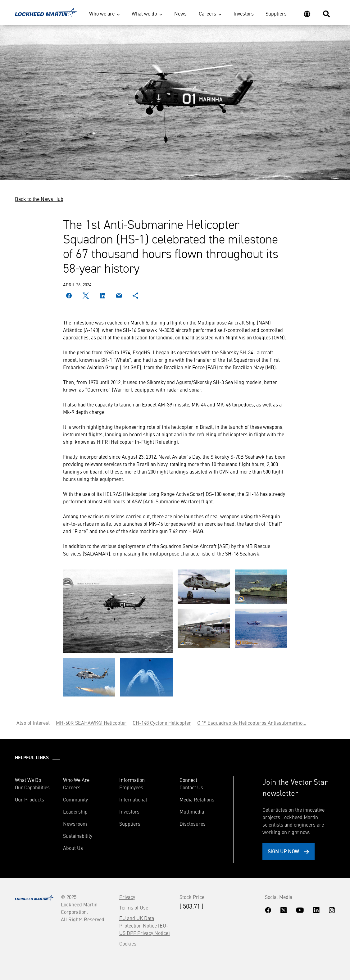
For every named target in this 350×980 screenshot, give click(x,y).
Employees (131, 787)
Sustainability (78, 836)
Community (75, 799)
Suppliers (276, 13)
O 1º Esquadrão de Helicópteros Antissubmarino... (252, 723)
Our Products (30, 799)
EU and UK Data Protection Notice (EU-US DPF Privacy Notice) (145, 925)
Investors (244, 13)
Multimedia (192, 811)
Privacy (127, 897)
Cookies (128, 943)
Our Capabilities (32, 787)
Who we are (102, 13)
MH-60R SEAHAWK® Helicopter (91, 723)
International (133, 799)
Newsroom (75, 823)
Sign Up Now (283, 851)
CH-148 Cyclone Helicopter (162, 723)
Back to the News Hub (39, 199)
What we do (144, 13)
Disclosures (193, 823)
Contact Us (191, 787)
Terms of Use (134, 907)
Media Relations (197, 799)
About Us (73, 848)
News (180, 13)
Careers (207, 13)
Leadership (75, 811)
